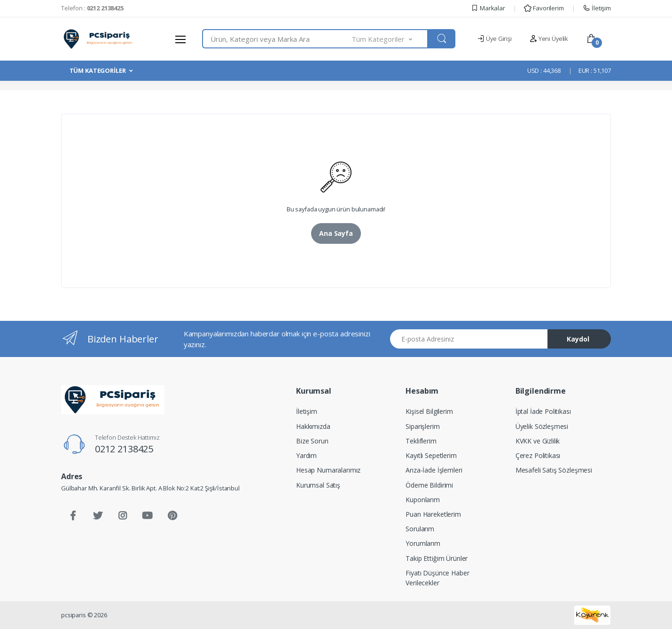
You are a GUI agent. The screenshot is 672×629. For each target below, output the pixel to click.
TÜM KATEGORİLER (98, 70)
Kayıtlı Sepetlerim (431, 455)
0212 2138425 (124, 449)
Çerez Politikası (538, 455)
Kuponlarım (423, 500)
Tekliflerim (421, 441)
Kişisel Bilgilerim (429, 411)
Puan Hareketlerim (433, 514)
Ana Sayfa (336, 233)
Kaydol (578, 339)
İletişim (597, 8)
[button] (390, 39)
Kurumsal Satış (318, 485)
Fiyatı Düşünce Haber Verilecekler (437, 578)
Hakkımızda (313, 426)
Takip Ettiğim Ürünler (437, 558)
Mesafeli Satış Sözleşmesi (554, 470)
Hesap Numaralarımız (328, 470)
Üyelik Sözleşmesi (542, 426)
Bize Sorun (312, 441)
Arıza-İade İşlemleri (434, 470)
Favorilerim (544, 8)
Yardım (306, 455)
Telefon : (92, 8)
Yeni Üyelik (549, 39)
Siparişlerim (422, 426)
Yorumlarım (423, 543)
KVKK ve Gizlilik (538, 441)
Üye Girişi (494, 39)
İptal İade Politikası (543, 411)
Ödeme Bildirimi (429, 485)
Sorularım (420, 529)
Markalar (488, 8)
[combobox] (277, 39)
